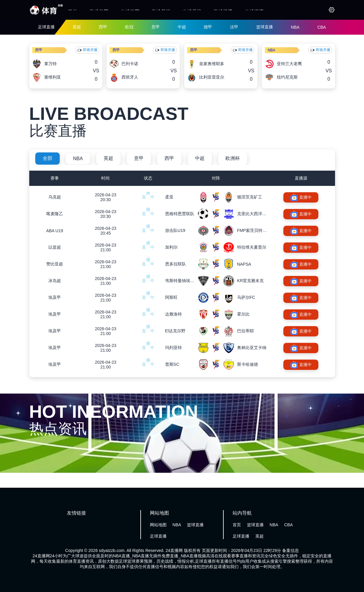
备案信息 (291, 550)
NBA (295, 27)
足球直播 (130, 10)
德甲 (208, 27)
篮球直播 (99, 10)
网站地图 (158, 525)
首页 (73, 10)
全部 (47, 158)
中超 (182, 27)
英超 (77, 27)
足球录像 (254, 10)
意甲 (156, 27)
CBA (322, 27)
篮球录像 (223, 10)
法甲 (234, 27)
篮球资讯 (161, 10)
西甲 (103, 27)
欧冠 (129, 27)
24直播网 (174, 550)
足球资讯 (192, 10)
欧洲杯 (233, 158)
